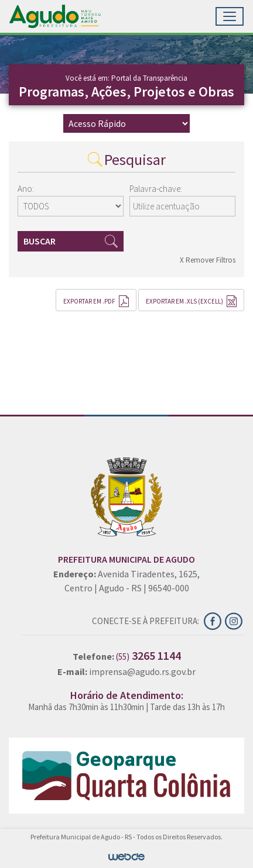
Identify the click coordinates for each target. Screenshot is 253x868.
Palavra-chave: (156, 189)
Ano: (26, 189)
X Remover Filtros (208, 260)
